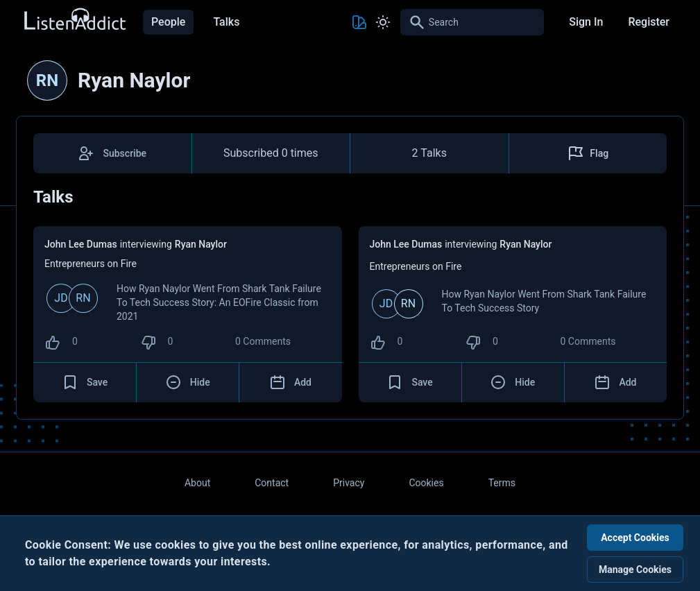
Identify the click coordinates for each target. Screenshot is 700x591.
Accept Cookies (635, 538)
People (168, 22)
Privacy (349, 483)
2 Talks (429, 153)
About (197, 483)
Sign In (586, 22)
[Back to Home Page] (74, 20)
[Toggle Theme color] (359, 22)
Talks (226, 22)
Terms (502, 483)
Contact (272, 483)
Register (649, 22)
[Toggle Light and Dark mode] (383, 22)
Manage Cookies (635, 569)
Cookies (426, 483)
